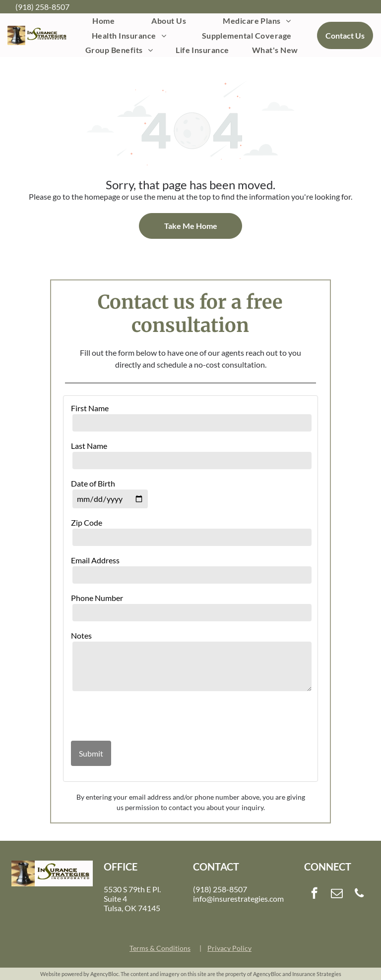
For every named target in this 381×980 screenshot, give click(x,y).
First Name (90, 408)
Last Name (89, 446)
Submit (91, 753)
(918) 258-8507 (42, 7)
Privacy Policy (229, 948)
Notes (81, 635)
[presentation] (129, 717)
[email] (337, 894)
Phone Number (97, 598)
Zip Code (87, 522)
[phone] (359, 894)
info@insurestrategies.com (238, 898)
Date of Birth (93, 483)
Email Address (95, 560)
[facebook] (314, 894)
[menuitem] (103, 21)
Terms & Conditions (160, 948)
